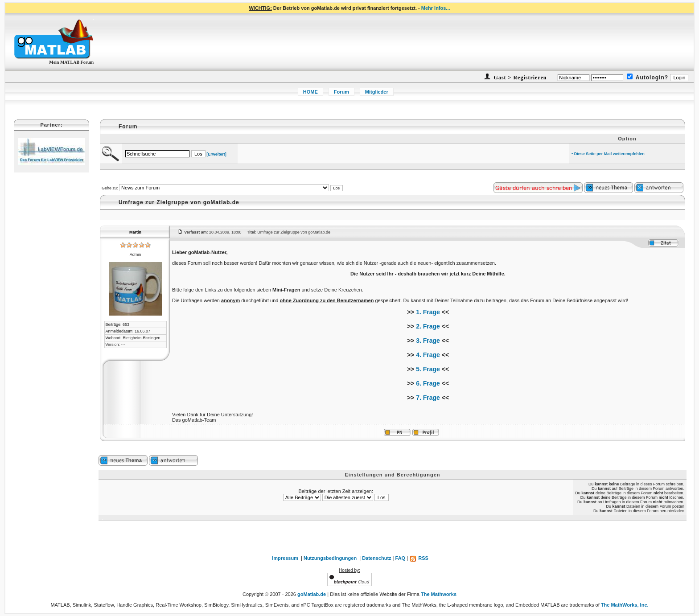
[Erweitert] (216, 154)
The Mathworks (439, 594)
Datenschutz (376, 558)
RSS (419, 558)
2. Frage (428, 326)
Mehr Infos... (436, 8)
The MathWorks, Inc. (625, 605)
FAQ (401, 558)
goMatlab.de (312, 594)
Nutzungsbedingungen (330, 558)
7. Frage (428, 398)
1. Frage (428, 312)
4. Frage (428, 355)
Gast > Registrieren (520, 78)
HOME (310, 92)
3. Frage (428, 341)
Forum (341, 92)
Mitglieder (377, 92)
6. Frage (428, 383)
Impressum (285, 558)
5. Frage (428, 369)
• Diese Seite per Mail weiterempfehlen (608, 154)
